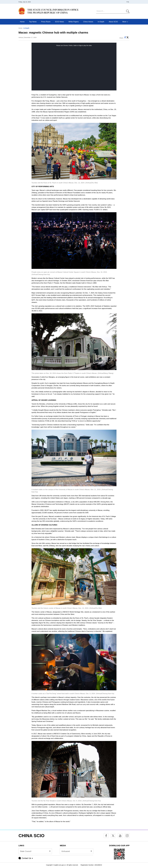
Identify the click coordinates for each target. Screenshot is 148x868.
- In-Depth (26, 28)
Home (20, 28)
